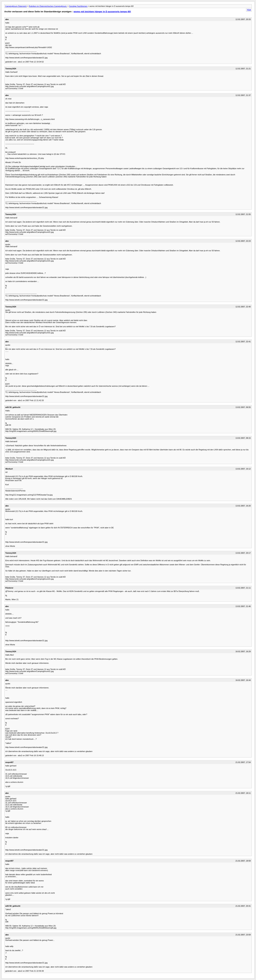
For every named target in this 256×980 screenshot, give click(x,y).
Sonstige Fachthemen (78, 6)
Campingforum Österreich (16, 6)
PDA (249, 10)
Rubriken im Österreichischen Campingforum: (48, 6)
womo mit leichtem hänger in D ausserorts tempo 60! (102, 12)
